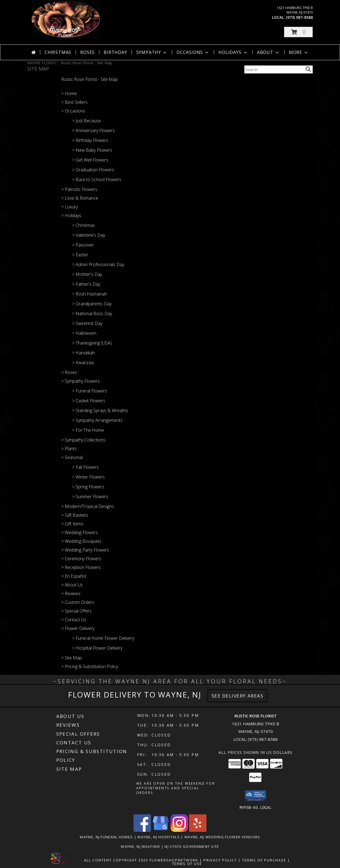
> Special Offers (76, 611)
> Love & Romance (80, 198)
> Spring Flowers (88, 487)
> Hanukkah (84, 353)
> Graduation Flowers (93, 170)
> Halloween (84, 333)
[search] (308, 69)
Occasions (193, 52)
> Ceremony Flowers (81, 559)
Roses (87, 52)
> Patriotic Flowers (79, 189)
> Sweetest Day (87, 323)
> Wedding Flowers (80, 532)
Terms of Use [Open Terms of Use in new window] (187, 863)
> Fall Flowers (85, 467)
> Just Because (86, 121)
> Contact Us (74, 620)
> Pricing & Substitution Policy (90, 666)
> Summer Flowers (90, 497)
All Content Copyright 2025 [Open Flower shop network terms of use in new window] (116, 860)
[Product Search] (274, 69)
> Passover (83, 245)
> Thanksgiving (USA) (92, 343)
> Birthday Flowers (90, 140)
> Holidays (71, 215)
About (268, 52)
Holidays (233, 52)
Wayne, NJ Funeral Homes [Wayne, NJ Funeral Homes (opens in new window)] (106, 837)
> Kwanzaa (83, 363)
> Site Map (72, 658)
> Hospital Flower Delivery (97, 648)
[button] (298, 32)
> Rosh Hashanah (89, 294)
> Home (69, 93)
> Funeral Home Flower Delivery (103, 638)
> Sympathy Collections (83, 440)
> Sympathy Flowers (81, 381)
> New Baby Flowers (92, 150)
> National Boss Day (92, 313)
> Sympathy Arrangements (97, 420)
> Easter (80, 255)
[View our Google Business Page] (161, 830)
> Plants (69, 449)
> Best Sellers (74, 102)
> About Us (72, 585)
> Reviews (71, 593)
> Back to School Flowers (97, 179)
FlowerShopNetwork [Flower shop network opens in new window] (174, 860)
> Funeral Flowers (89, 391)
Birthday (115, 52)
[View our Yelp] (198, 830)
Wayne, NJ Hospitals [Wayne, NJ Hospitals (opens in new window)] (159, 837)
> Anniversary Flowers (93, 130)
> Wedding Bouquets (81, 541)
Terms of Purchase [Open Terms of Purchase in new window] (264, 860)
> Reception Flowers (81, 567)
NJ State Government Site (192, 846)
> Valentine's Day (89, 235)
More (299, 52)
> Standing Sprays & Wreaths (100, 410)
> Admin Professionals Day (98, 264)
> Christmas (84, 225)
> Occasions (73, 111)
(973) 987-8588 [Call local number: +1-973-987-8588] (299, 17)
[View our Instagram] (179, 830)
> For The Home (88, 430)
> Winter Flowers (88, 477)
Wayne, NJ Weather (140, 846)
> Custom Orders (78, 602)
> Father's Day (86, 284)
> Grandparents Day (92, 304)
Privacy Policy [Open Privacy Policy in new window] (220, 860)
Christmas (58, 52)
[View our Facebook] (142, 830)
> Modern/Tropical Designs (88, 506)
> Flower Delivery (78, 628)
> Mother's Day (87, 274)
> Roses (69, 372)
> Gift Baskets (75, 515)
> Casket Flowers (89, 401)
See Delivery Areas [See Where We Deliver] (238, 696)
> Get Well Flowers (90, 160)
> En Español (74, 576)
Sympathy (152, 52)
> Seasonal (72, 457)
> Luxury (69, 207)
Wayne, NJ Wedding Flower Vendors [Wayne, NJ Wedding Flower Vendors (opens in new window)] (222, 837)
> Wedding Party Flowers (85, 550)
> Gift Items (72, 524)
